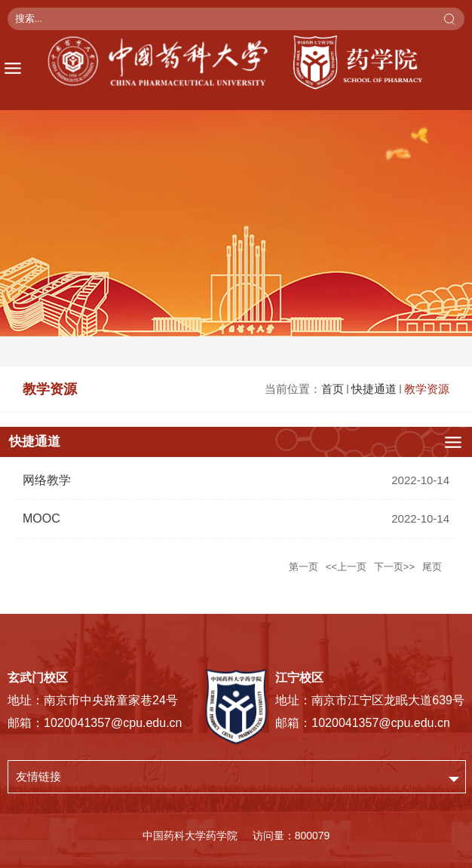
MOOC (41, 518)
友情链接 (38, 776)
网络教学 (47, 480)
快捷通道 (374, 389)
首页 (333, 389)
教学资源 (427, 389)
